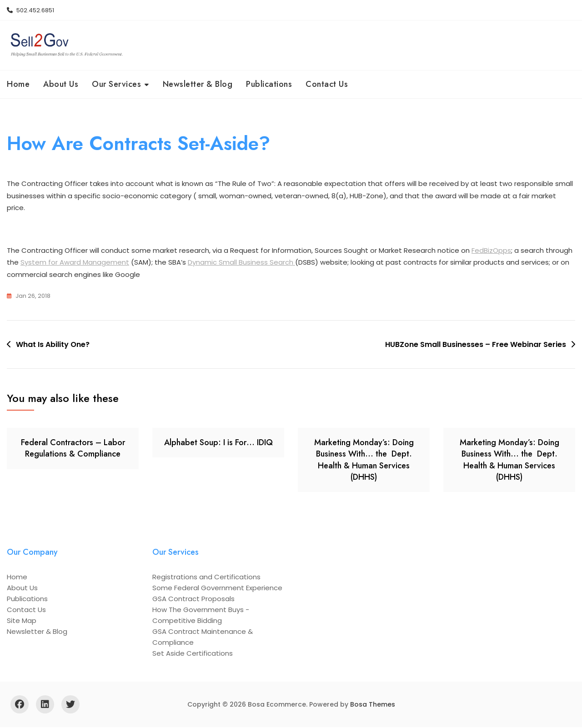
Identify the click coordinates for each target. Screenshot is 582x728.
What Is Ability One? (53, 345)
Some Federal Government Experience (217, 589)
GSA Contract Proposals (193, 600)
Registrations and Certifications (206, 578)
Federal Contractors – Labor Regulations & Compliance (73, 449)
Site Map (22, 621)
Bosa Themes (373, 705)
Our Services (116, 84)
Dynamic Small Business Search (241, 264)
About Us (61, 84)
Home (18, 84)
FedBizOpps (491, 251)
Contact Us (327, 84)
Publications (269, 84)
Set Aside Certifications (193, 654)
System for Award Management (75, 264)
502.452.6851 (30, 10)
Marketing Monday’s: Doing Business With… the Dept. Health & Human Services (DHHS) (364, 461)
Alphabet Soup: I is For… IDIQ (218, 443)
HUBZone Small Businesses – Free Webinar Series (476, 345)
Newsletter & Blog (198, 84)
